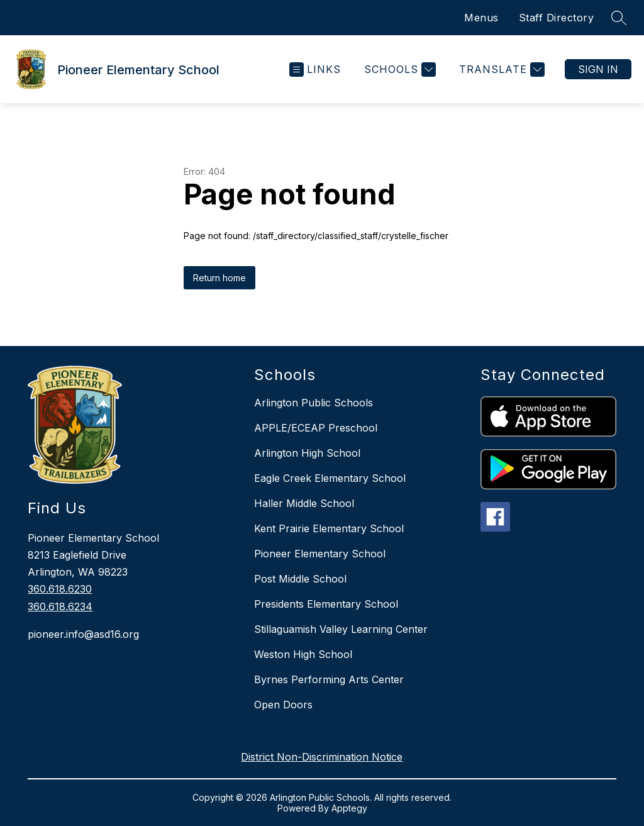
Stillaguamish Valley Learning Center (341, 629)
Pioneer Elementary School (320, 554)
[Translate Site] (500, 70)
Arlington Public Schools (314, 403)
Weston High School (303, 654)
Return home (219, 278)
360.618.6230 (60, 589)
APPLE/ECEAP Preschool (316, 428)
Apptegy (349, 808)
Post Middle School (300, 579)
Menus (481, 18)
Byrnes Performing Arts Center (329, 679)
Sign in (598, 69)
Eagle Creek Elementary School (330, 478)
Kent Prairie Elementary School (329, 528)
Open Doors (283, 705)
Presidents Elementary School (326, 604)
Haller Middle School (304, 503)
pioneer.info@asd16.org (83, 634)
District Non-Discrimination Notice (322, 757)
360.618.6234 (60, 606)
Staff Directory (557, 18)
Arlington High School (307, 453)
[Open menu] (315, 70)
